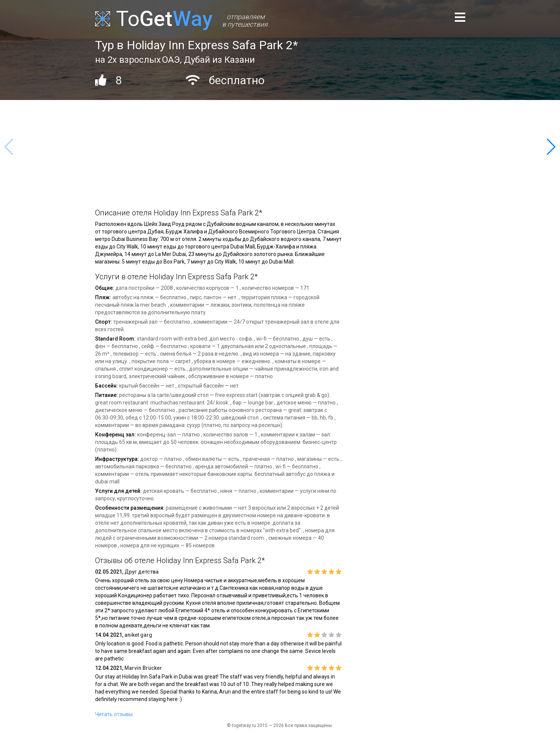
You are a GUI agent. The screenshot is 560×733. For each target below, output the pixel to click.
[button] (551, 147)
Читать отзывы (114, 714)
